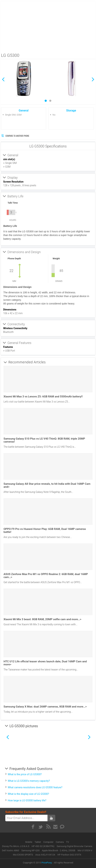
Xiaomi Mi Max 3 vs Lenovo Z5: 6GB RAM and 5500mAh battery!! (43, 397)
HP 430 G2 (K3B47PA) (43, 846)
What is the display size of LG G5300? (28, 794)
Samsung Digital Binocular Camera (74, 846)
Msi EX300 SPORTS (23, 855)
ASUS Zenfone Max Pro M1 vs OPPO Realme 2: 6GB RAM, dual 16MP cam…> (46, 576)
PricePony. (47, 863)
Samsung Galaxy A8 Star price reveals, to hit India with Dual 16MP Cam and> (47, 485)
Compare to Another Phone (15, 136)
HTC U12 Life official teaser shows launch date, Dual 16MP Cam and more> (45, 663)
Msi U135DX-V (85, 850)
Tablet (38, 842)
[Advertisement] (48, 26)
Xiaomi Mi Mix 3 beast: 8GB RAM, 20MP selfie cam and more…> (42, 619)
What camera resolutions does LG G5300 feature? (35, 787)
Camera (60, 842)
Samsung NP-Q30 (30, 850)
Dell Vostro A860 (11, 850)
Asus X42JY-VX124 (45, 855)
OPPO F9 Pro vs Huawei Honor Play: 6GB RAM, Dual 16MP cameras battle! (45, 530)
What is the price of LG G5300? (25, 774)
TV (67, 842)
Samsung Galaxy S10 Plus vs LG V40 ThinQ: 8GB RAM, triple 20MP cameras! (44, 440)
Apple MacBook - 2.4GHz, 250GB (58, 850)
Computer (49, 842)
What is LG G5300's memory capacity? (29, 781)
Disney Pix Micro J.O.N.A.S (16, 846)
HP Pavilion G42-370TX (69, 855)
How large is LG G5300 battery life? (27, 800)
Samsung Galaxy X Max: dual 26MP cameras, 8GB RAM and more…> (45, 707)
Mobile (29, 842)
